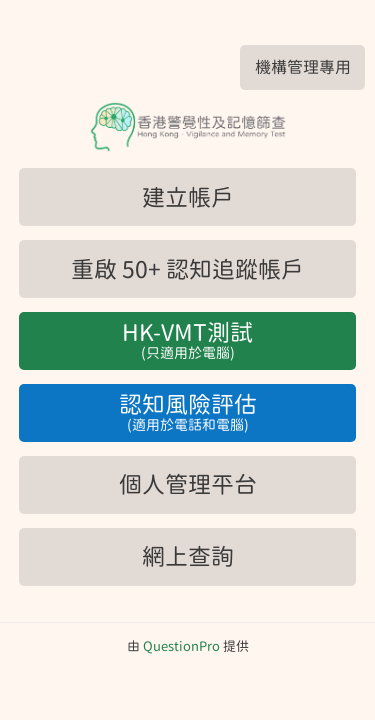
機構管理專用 (303, 67)
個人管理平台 (188, 484)
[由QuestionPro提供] (181, 646)
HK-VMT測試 (187, 341)
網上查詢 (188, 556)
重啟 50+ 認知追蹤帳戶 (187, 269)
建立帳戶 (188, 197)
